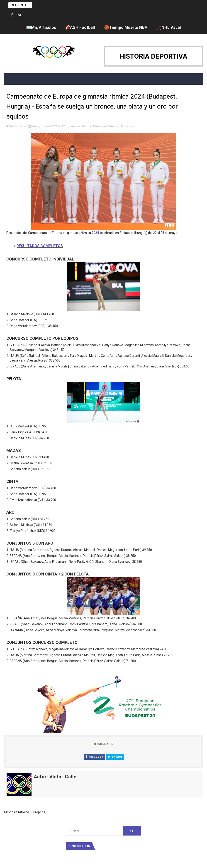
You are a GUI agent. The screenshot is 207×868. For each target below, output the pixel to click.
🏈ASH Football (80, 27)
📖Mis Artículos (41, 27)
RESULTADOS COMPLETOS (40, 246)
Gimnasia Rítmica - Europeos (114, 126)
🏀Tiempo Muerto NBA (126, 27)
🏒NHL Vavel (169, 27)
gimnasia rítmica (79, 126)
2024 (95, 233)
